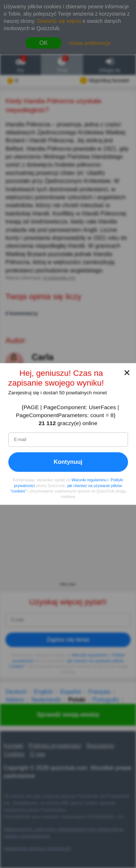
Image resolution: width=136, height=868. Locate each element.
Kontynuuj (68, 462)
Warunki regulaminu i (90, 480)
